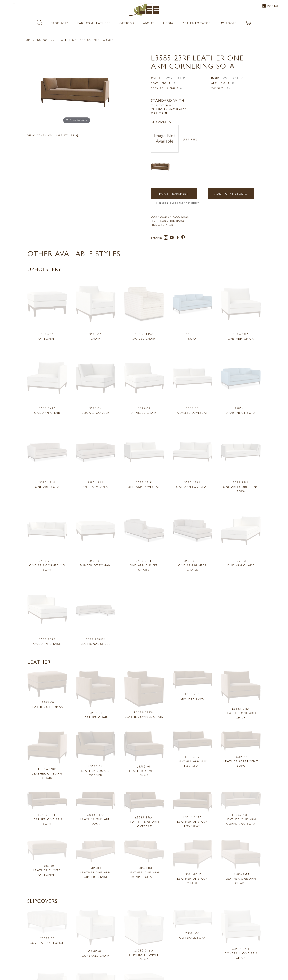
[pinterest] (183, 238)
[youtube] (172, 238)
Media (168, 23)
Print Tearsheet (174, 193)
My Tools (228, 23)
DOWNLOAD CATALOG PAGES (170, 217)
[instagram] (167, 238)
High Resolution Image (168, 221)
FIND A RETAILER (162, 225)
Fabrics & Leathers (94, 23)
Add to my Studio (231, 193)
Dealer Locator (196, 23)
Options (127, 23)
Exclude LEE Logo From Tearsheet (177, 203)
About (149, 23)
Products (60, 23)
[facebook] (178, 238)
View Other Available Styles (54, 136)
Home (28, 40)
